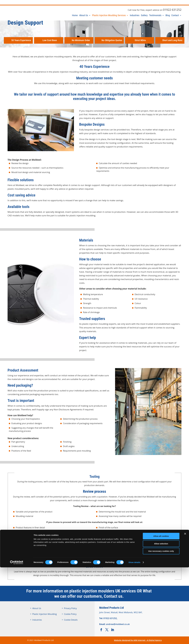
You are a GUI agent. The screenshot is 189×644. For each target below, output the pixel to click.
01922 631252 (172, 10)
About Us (84, 16)
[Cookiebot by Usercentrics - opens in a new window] (17, 639)
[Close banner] (185, 610)
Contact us (113, 596)
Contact (175, 16)
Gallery (144, 16)
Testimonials (155, 16)
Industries (135, 16)
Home (75, 16)
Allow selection (161, 620)
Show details (134, 639)
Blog (168, 16)
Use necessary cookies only (161, 628)
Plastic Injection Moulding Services (109, 16)
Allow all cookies (161, 613)
